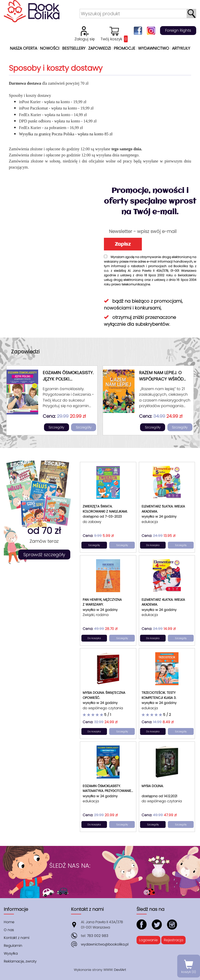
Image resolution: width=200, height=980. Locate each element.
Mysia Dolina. (152, 786)
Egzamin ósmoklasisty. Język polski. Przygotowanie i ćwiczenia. (68, 382)
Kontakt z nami (17, 938)
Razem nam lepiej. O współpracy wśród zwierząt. (161, 379)
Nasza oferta (24, 48)
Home (9, 922)
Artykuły (181, 48)
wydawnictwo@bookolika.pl (105, 944)
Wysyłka (11, 953)
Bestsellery (74, 48)
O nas (9, 930)
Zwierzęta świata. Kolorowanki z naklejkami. (105, 509)
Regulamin (13, 946)
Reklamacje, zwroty (20, 961)
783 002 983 (98, 936)
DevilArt (120, 970)
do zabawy (92, 522)
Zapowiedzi (100, 48)
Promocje (125, 48)
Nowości (50, 48)
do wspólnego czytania (103, 708)
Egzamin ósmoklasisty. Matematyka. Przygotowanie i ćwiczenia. (108, 791)
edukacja (150, 522)
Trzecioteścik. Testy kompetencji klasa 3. (159, 695)
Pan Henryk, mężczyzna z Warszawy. (102, 602)
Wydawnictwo (154, 48)
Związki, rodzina (96, 615)
